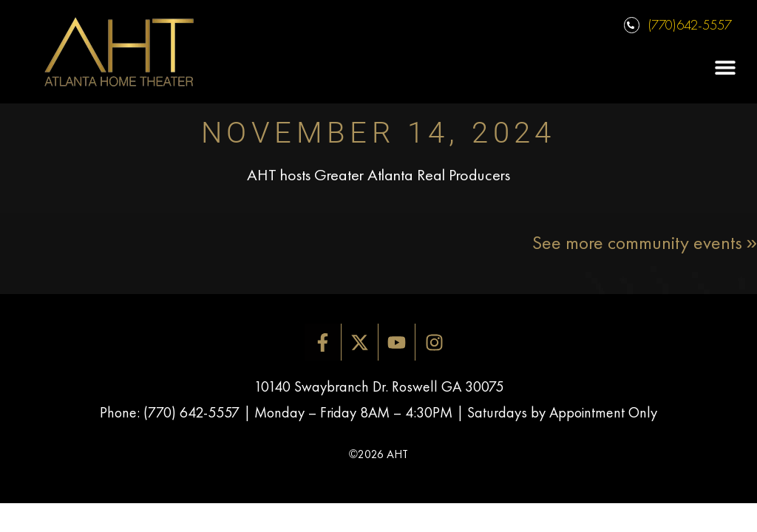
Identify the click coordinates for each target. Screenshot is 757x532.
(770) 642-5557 (191, 412)
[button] (726, 68)
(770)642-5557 (690, 25)
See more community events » (645, 242)
